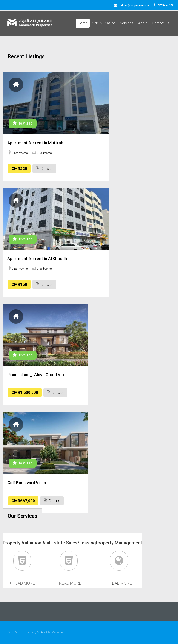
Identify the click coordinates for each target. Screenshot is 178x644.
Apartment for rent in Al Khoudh (37, 259)
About (143, 23)
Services (127, 23)
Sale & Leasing (104, 23)
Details (44, 168)
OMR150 (19, 284)
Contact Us (161, 23)
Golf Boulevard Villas (27, 483)
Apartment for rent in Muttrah (35, 143)
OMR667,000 (23, 501)
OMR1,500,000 (25, 392)
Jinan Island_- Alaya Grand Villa (36, 375)
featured (23, 123)
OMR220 (19, 169)
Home (83, 23)
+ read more (22, 583)
